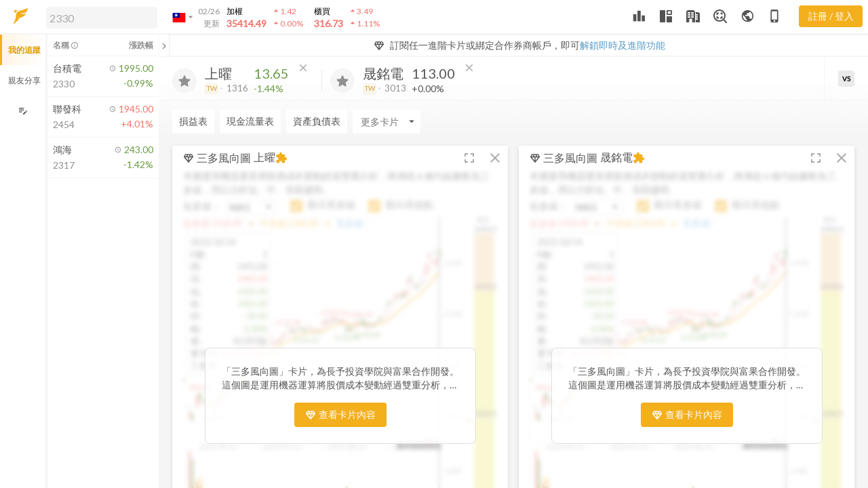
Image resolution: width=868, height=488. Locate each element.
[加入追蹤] (184, 81)
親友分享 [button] (24, 80)
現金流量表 (250, 121)
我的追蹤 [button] (24, 50)
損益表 (193, 121)
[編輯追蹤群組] (23, 111)
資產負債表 (317, 121)
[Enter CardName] (387, 121)
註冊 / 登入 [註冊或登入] (831, 16)
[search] (102, 18)
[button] (99, 17)
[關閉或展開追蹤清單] (164, 45)
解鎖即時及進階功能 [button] (623, 45)
